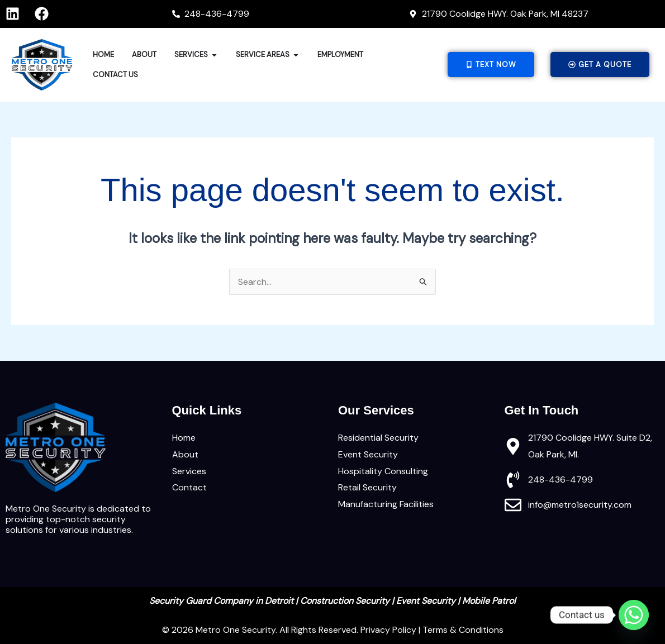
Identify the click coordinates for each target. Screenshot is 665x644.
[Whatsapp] (634, 615)
